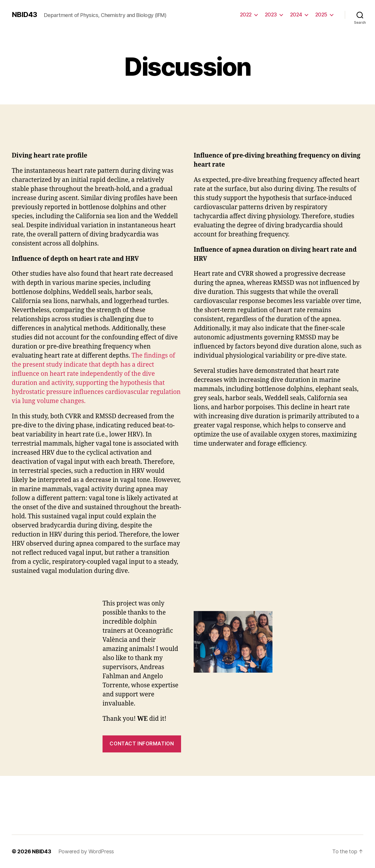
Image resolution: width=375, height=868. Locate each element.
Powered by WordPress (86, 851)
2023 (271, 15)
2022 (246, 15)
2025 (321, 15)
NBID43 (24, 15)
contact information (142, 744)
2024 (296, 15)
